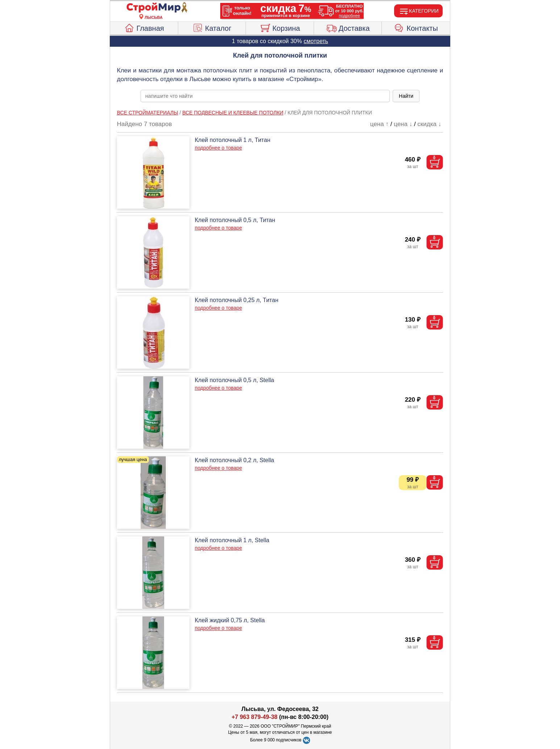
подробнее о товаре (218, 148)
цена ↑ (379, 124)
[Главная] (154, 8)
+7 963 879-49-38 (254, 717)
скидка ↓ (429, 124)
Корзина (280, 27)
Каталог (212, 27)
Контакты (416, 27)
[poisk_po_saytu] (265, 96)
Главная (144, 27)
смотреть (316, 41)
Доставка (348, 27)
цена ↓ (403, 124)
